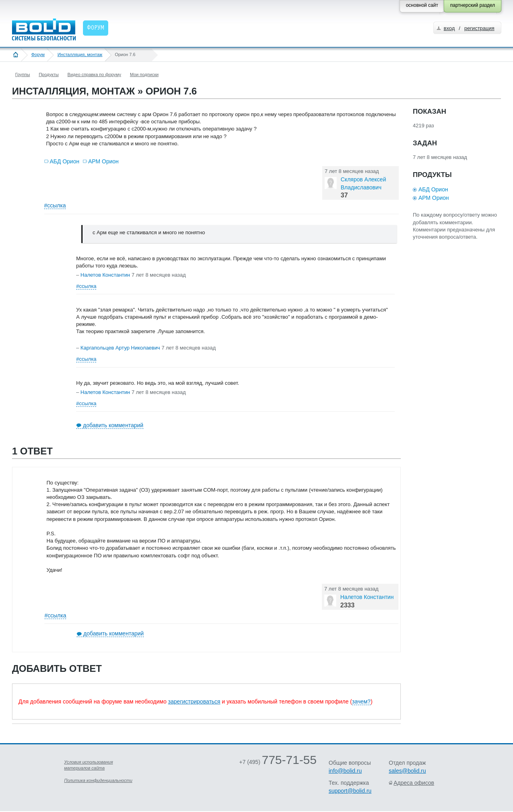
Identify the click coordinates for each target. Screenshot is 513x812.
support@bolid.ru (350, 791)
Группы (23, 74)
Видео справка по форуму (94, 74)
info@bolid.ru (345, 771)
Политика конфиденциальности (98, 780)
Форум (38, 54)
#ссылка (55, 205)
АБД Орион (65, 161)
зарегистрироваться (194, 701)
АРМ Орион (103, 161)
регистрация (479, 28)
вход (449, 28)
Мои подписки (144, 74)
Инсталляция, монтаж (80, 54)
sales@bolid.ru (407, 771)
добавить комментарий (113, 425)
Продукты (49, 74)
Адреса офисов (414, 783)
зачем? (361, 701)
